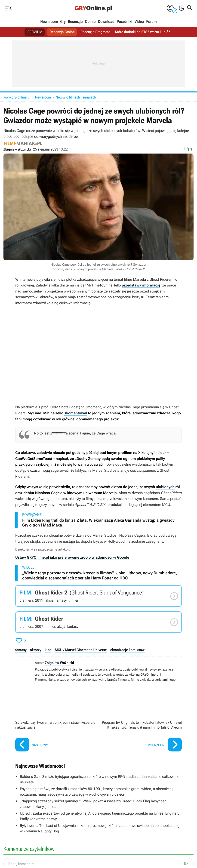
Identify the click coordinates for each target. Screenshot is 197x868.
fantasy (21, 650)
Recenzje (75, 22)
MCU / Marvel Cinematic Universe (81, 650)
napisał (62, 459)
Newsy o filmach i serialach (76, 97)
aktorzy (36, 650)
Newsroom (49, 22)
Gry (63, 22)
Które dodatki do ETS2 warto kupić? (144, 32)
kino (48, 650)
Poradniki (125, 22)
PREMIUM (32, 32)
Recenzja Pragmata (95, 32)
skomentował (76, 413)
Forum (151, 22)
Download (106, 22)
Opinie (90, 22)
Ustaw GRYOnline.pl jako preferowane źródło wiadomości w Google (72, 557)
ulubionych (165, 487)
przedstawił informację (141, 285)
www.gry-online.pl (17, 97)
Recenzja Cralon (60, 32)
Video (139, 22)
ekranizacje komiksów (127, 650)
